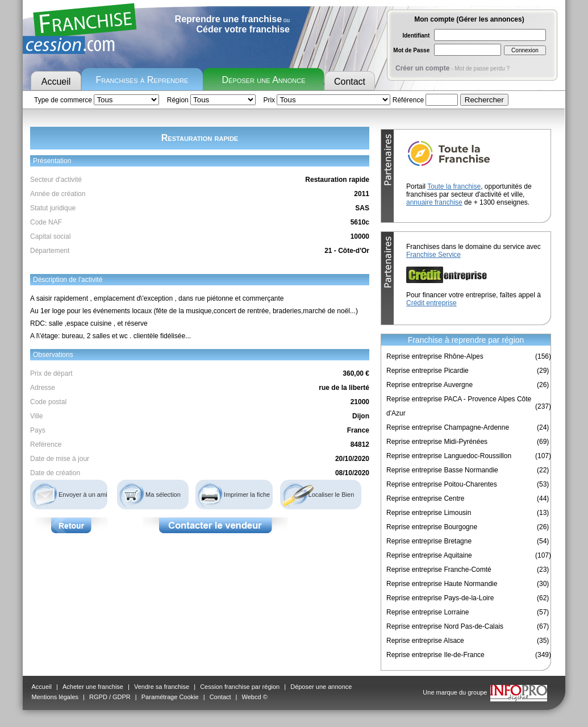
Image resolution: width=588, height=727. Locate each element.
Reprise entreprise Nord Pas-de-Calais (445, 626)
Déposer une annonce (321, 687)
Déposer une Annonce (264, 80)
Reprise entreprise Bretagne (429, 541)
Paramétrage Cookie (170, 697)
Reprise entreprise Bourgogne (432, 527)
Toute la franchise (454, 186)
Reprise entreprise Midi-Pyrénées (437, 442)
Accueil (56, 82)
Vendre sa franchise (162, 687)
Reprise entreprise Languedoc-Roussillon (449, 456)
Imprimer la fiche (247, 495)
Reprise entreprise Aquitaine (429, 555)
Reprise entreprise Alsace (425, 641)
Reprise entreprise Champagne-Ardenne (448, 427)
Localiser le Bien (331, 495)
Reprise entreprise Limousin (429, 513)
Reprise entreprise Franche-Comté (439, 570)
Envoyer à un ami (83, 495)
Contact (350, 82)
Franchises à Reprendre (142, 80)
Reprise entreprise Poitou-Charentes (442, 484)
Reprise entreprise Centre (425, 498)
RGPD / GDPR (110, 697)
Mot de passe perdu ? (482, 68)
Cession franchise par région (240, 687)
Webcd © (255, 697)
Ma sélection (163, 495)
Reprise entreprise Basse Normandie (442, 470)
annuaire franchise (434, 202)
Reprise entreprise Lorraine (428, 612)
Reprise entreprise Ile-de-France (435, 655)
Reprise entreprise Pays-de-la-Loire (440, 598)
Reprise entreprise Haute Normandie (442, 584)
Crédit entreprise (431, 303)
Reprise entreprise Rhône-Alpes (435, 356)
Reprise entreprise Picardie (428, 371)
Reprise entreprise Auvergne (429, 385)
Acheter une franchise (93, 687)
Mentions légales (55, 697)
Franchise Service (433, 255)
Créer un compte (422, 68)
